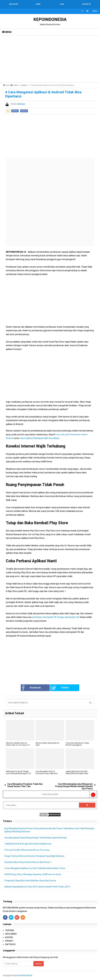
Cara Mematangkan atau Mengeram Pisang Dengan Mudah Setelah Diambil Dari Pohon (74, 786)
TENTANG (10, 930)
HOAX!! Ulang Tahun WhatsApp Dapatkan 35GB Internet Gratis (33, 874)
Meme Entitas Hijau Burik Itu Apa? (47, 744)
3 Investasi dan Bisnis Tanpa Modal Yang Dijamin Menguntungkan (77, 745)
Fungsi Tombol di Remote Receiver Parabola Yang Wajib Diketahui (35, 856)
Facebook (31, 688)
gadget (24, 111)
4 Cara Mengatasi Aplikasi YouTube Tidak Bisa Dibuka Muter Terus (35, 868)
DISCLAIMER (11, 934)
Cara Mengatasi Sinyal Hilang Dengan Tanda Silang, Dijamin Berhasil (36, 838)
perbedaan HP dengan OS (55, 617)
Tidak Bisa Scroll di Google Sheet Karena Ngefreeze (28, 844)
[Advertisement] (50, 59)
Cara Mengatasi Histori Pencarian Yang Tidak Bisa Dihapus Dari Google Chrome (48, 773)
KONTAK (9, 937)
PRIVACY (9, 941)
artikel (15, 111)
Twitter (60, 688)
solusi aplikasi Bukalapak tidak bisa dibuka (39, 438)
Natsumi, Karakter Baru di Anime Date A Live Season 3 (18, 744)
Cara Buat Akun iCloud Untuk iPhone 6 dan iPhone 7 (28, 862)
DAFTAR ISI (10, 944)
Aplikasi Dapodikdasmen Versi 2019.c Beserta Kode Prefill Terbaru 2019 (37, 887)
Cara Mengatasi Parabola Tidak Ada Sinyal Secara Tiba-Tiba (25, 785)
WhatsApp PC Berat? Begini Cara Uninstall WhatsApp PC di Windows (18, 773)
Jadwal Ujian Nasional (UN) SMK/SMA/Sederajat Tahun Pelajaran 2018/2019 (77, 773)
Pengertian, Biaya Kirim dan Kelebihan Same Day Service (30, 881)
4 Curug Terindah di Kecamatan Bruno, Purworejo (27, 850)
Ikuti (95, 11)
